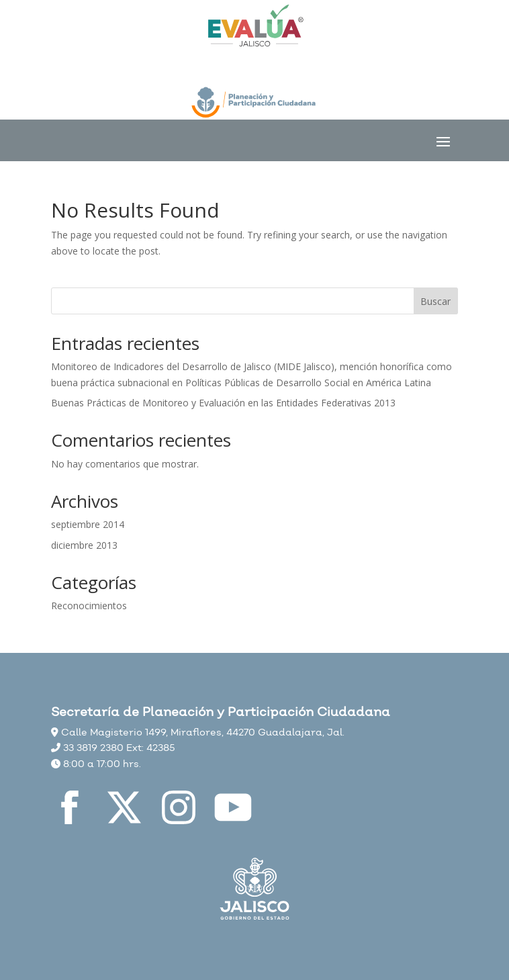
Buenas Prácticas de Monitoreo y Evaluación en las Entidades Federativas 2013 (223, 403)
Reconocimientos (89, 606)
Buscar (435, 301)
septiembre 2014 (88, 524)
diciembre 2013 (84, 545)
